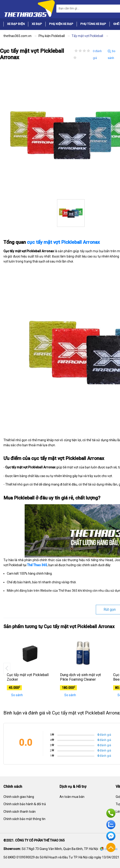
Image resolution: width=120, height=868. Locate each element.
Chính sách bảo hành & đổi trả (25, 804)
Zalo (111, 825)
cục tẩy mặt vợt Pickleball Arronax (63, 242)
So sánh (15, 695)
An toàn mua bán (72, 797)
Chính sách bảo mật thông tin (24, 819)
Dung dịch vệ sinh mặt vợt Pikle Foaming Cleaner (80, 677)
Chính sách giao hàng (19, 797)
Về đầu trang (111, 847)
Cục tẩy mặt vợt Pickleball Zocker (28, 677)
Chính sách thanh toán (20, 812)
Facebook (111, 836)
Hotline (111, 813)
